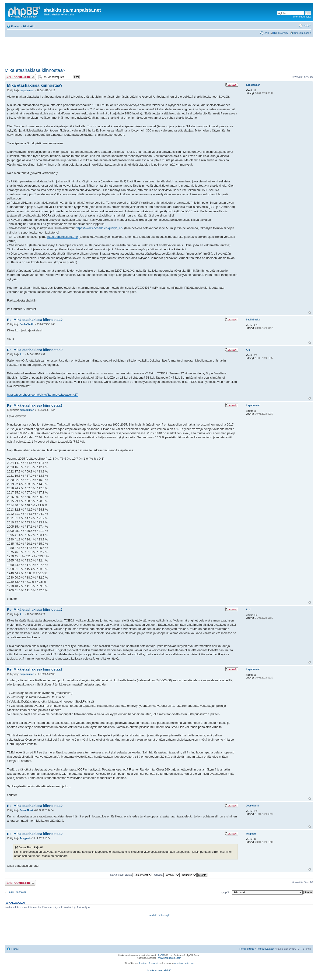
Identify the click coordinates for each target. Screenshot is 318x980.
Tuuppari (25, 838)
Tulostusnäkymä (301, 25)
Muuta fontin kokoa (308, 25)
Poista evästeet (265, 949)
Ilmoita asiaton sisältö (159, 970)
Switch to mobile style (159, 915)
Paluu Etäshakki (17, 892)
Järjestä (167, 875)
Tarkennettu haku (301, 17)
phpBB (160, 955)
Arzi (22, 354)
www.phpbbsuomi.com (169, 958)
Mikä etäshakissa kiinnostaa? (35, 70)
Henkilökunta (247, 949)
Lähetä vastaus (20, 77)
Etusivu (16, 26)
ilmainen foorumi (148, 963)
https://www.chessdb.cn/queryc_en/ (100, 228)
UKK (267, 33)
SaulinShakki (27, 324)
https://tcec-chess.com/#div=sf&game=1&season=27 (42, 395)
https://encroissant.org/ (63, 237)
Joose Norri (26, 810)
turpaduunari (27, 91)
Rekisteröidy (281, 33)
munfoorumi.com (184, 963)
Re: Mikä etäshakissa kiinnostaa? (35, 320)
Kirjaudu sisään (302, 33)
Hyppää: (225, 892)
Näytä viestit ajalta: (131, 875)
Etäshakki (29, 26)
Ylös (310, 313)
